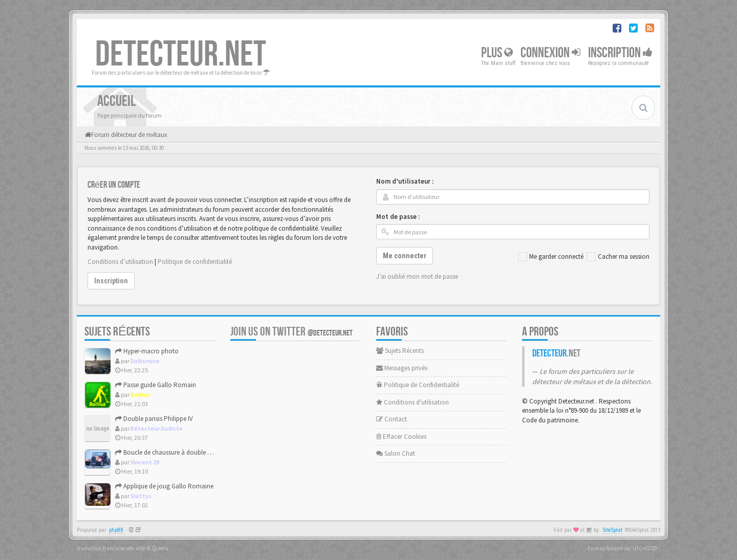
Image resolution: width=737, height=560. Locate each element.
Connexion (550, 53)
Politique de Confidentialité (418, 385)
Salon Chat (396, 453)
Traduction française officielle (111, 548)
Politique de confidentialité (195, 262)
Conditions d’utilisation (120, 262)
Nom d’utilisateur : (405, 181)
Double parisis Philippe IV (154, 419)
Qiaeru (160, 548)
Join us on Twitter (291, 332)
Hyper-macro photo (147, 351)
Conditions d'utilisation (413, 402)
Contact (392, 419)
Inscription (620, 53)
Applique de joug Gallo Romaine (164, 486)
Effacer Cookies (401, 436)
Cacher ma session (618, 257)
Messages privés (402, 368)
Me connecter (405, 256)
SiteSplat (613, 530)
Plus (497, 53)
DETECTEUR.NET (181, 55)
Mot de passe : (398, 217)
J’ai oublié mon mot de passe (417, 276)
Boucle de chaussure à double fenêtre (170, 452)
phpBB (116, 530)
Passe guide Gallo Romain (156, 385)
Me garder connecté (551, 257)
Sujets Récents (400, 351)
